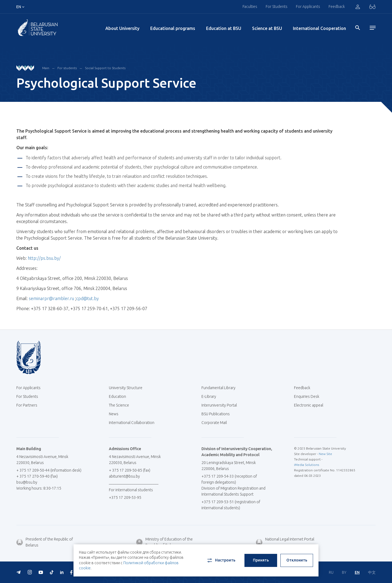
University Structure (126, 388)
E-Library (211, 396)
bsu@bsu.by (27, 482)
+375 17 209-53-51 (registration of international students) (231, 505)
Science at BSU (267, 28)
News (114, 414)
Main (46, 68)
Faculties (250, 7)
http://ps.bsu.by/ (44, 258)
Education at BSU (224, 28)
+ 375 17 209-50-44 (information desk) (49, 470)
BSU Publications (216, 414)
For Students (277, 7)
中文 (372, 572)
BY (344, 572)
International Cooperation (319, 28)
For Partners (27, 405)
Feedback (337, 7)
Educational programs (173, 28)
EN (357, 572)
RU (331, 572)
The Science (121, 405)
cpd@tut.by (88, 298)
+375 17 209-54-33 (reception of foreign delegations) (229, 479)
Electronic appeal (309, 405)
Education (117, 396)
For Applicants (308, 7)
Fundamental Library (220, 388)
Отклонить (297, 560)
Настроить (221, 560)
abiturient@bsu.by (124, 476)
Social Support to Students (105, 68)
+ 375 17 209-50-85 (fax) (130, 470)
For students (67, 68)
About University (122, 28)
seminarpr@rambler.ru (51, 298)
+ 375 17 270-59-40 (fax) (37, 476)
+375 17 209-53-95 (125, 497)
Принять (261, 560)
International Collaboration (134, 423)
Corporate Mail (216, 423)
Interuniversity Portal (221, 405)
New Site (325, 454)
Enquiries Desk (307, 396)
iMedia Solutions (307, 465)
